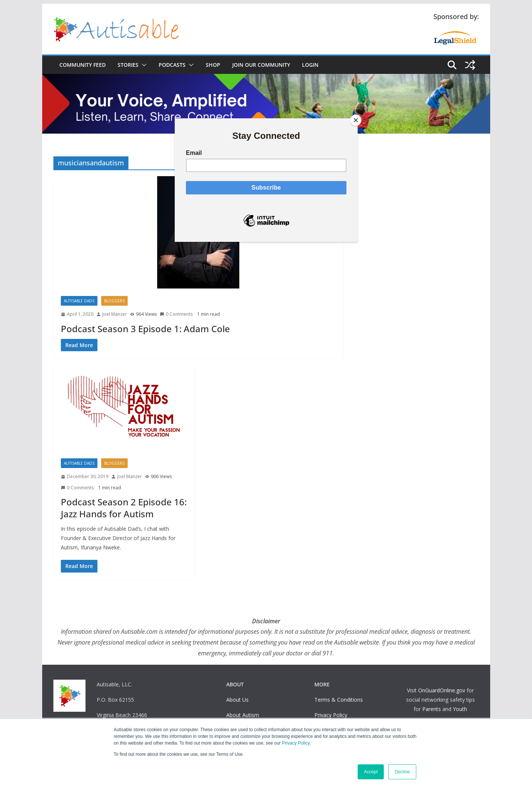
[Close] (356, 120)
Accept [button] (371, 772)
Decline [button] (402, 772)
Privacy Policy (296, 743)
